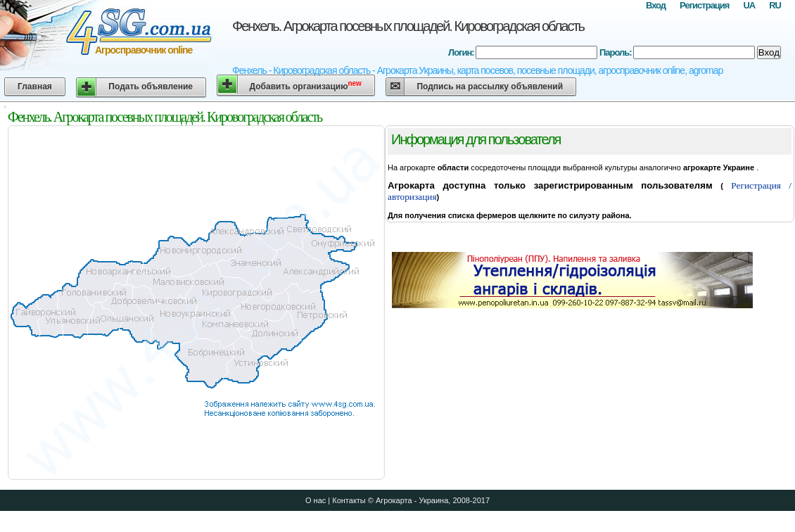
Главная (35, 87)
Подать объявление (151, 87)
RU (775, 5)
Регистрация (704, 5)
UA (749, 5)
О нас (316, 500)
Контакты (349, 500)
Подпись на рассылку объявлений (490, 87)
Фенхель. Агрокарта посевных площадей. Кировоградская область (408, 26)
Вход (656, 5)
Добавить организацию (306, 85)
